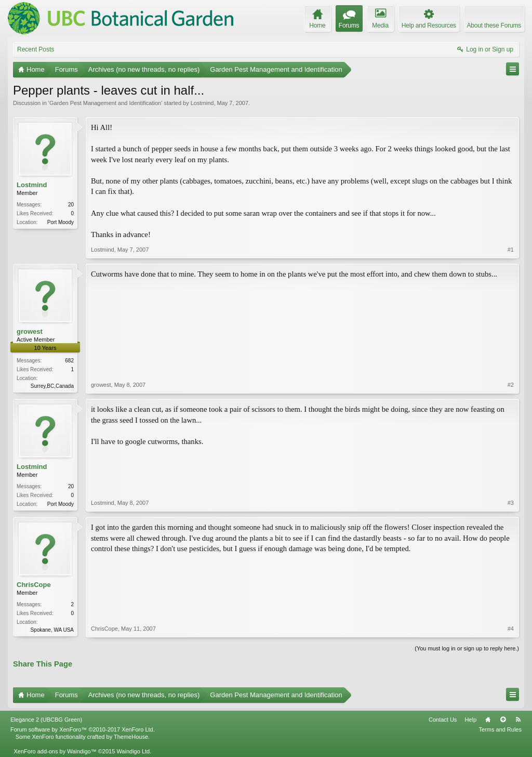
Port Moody (61, 222)
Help (470, 720)
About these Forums (494, 25)
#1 (511, 250)
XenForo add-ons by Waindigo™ (55, 751)
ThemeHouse (131, 737)
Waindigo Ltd (133, 751)
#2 (511, 385)
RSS (518, 720)
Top (503, 720)
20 (71, 205)
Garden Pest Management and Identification (105, 103)
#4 (511, 629)
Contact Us (443, 720)
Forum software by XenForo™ (83, 729)
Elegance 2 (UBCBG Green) (46, 720)
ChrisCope (34, 585)
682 (69, 361)
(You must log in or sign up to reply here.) (467, 648)
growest (30, 331)
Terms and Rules (500, 729)
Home (488, 720)
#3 (511, 503)
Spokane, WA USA (52, 630)
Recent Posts (36, 49)
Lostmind (202, 103)
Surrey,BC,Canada (52, 386)
